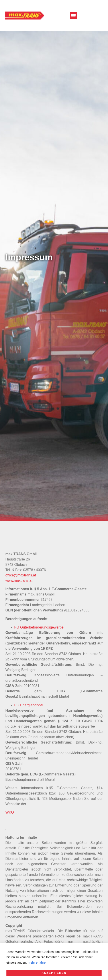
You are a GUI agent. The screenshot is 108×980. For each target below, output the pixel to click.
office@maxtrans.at (21, 575)
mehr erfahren (38, 963)
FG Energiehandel (29, 705)
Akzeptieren (54, 973)
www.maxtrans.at (19, 581)
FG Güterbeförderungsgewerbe (39, 627)
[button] (74, 16)
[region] (54, 961)
